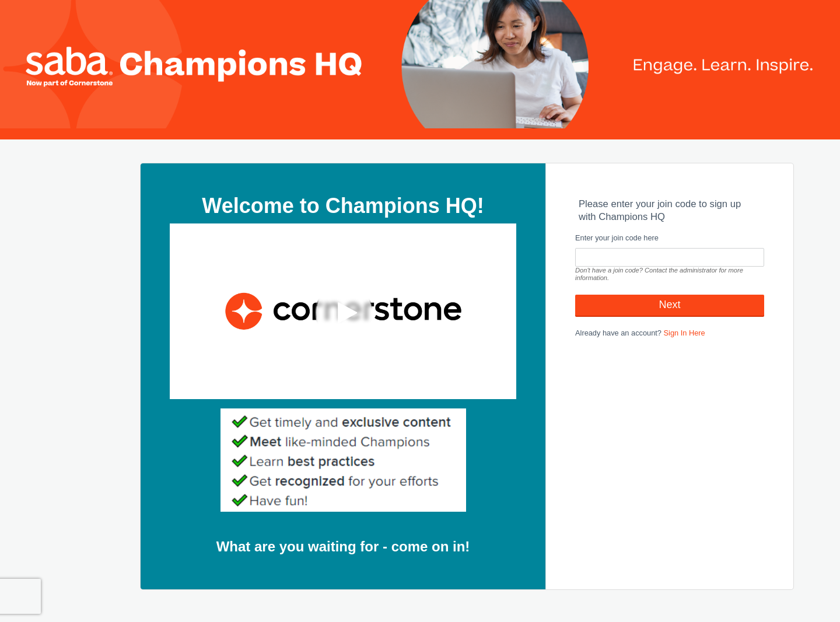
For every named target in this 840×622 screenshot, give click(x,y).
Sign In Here (685, 333)
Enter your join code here (617, 238)
